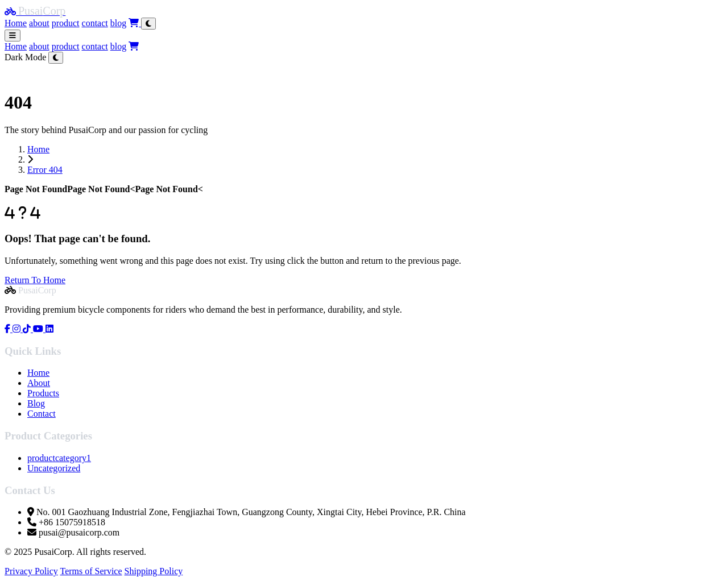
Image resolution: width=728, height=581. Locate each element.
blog (118, 23)
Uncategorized (54, 468)
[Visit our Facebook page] (9, 329)
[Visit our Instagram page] (18, 329)
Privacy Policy (31, 571)
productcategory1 (59, 458)
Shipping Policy (154, 571)
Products (43, 393)
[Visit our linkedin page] (49, 329)
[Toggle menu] (13, 36)
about (39, 23)
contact (95, 23)
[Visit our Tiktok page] (28, 329)
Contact (42, 414)
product (66, 23)
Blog (36, 403)
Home (16, 23)
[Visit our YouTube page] (39, 329)
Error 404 (45, 170)
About (39, 383)
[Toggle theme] (148, 24)
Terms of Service (91, 571)
